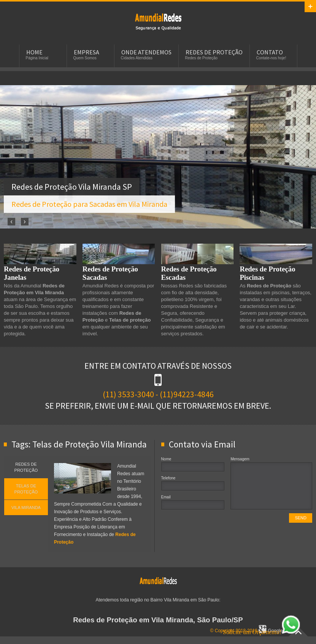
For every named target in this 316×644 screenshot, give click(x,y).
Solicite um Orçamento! (262, 632)
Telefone (168, 478)
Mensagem (240, 459)
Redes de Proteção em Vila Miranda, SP (158, 21)
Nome (166, 459)
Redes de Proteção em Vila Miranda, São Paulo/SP (158, 620)
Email (166, 497)
